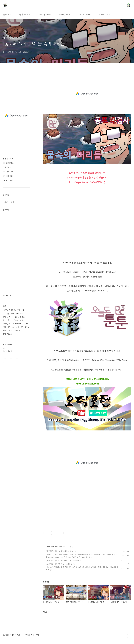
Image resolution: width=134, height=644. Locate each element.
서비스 (11, 317)
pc (13, 327)
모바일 (5, 324)
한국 (17, 317)
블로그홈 (7, 14)
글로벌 (10, 330)
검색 (123, 5)
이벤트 (5, 310)
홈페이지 (12, 310)
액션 (22, 313)
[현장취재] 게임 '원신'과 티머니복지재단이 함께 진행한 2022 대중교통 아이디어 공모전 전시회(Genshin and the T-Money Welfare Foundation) (82, 556)
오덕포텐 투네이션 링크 (12, 635)
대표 (4, 320)
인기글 (13, 202)
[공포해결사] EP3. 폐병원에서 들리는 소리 (62, 560)
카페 (26, 324)
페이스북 (5, 361)
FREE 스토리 (105, 14)
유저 (9, 327)
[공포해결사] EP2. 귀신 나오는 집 (59, 564)
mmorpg (6, 313)
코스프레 (15, 320)
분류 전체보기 (8, 159)
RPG (17, 327)
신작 (4, 330)
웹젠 (9, 320)
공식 (22, 327)
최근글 (5, 202)
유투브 (17, 361)
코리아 (11, 324)
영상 (21, 320)
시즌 (12, 313)
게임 (18, 310)
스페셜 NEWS (65, 14)
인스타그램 (11, 361)
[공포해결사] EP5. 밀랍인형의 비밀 (60, 551)
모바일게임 (19, 324)
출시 (27, 327)
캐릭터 (5, 317)
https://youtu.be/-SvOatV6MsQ (87, 182)
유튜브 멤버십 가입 (32, 635)
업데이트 (17, 330)
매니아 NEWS (45, 14)
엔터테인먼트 (7, 334)
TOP (129, 636)
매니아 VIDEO (25, 14)
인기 (4, 327)
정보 (17, 313)
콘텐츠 (22, 317)
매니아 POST (85, 14)
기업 (23, 310)
